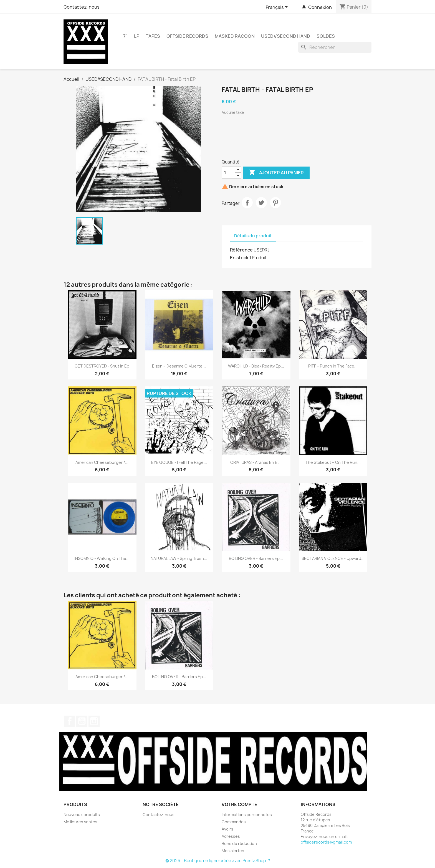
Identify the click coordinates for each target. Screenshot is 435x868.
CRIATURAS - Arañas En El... (256, 462)
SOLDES (326, 36)
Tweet (261, 203)
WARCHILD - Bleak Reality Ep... (256, 366)
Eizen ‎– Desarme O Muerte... (179, 366)
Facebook (70, 721)
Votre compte (239, 804)
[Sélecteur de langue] (278, 7)
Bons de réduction (239, 843)
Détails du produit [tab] (253, 236)
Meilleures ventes (80, 822)
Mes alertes (233, 851)
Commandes (234, 822)
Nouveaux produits (82, 815)
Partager (247, 203)
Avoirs (227, 829)
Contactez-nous (82, 7)
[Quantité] (228, 173)
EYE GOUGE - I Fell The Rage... (179, 462)
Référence (241, 250)
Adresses (231, 836)
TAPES (153, 36)
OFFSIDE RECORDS (187, 36)
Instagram (94, 721)
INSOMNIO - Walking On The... (102, 558)
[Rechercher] (335, 47)
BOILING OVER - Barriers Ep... (256, 558)
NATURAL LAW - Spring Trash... (179, 558)
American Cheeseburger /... (102, 462)
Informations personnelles (247, 815)
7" (125, 36)
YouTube (82, 721)
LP (137, 36)
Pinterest (275, 203)
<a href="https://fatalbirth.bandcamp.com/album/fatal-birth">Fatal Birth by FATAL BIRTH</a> (297, 135)
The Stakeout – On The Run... (333, 462)
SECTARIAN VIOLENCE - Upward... (333, 558)
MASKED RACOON (235, 36)
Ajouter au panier (276, 173)
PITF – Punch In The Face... (333, 366)
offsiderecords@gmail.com (326, 842)
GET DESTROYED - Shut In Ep (102, 366)
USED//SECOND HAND (286, 36)
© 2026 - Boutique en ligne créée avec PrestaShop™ (218, 861)
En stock (239, 258)
